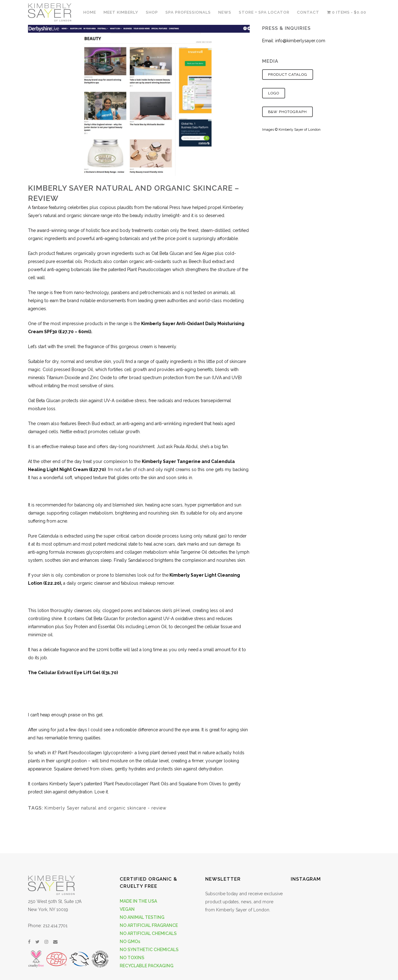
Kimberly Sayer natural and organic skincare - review (105, 808)
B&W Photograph (287, 112)
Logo (274, 93)
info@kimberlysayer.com (300, 41)
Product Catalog (288, 75)
